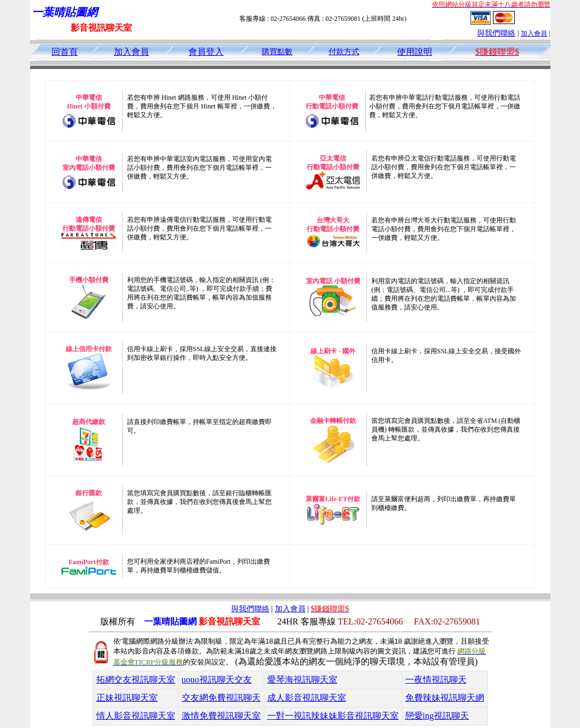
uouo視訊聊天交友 (217, 680)
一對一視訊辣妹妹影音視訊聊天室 (333, 716)
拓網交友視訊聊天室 (136, 680)
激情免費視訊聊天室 (221, 716)
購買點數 (277, 52)
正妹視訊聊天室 (127, 698)
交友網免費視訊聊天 (221, 698)
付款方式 (344, 52)
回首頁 (65, 52)
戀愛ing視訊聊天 (437, 716)
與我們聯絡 (496, 33)
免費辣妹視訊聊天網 (445, 698)
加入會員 (534, 33)
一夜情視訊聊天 (436, 680)
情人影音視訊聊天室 (136, 716)
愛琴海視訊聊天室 (302, 680)
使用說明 (415, 52)
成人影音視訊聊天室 (307, 698)
